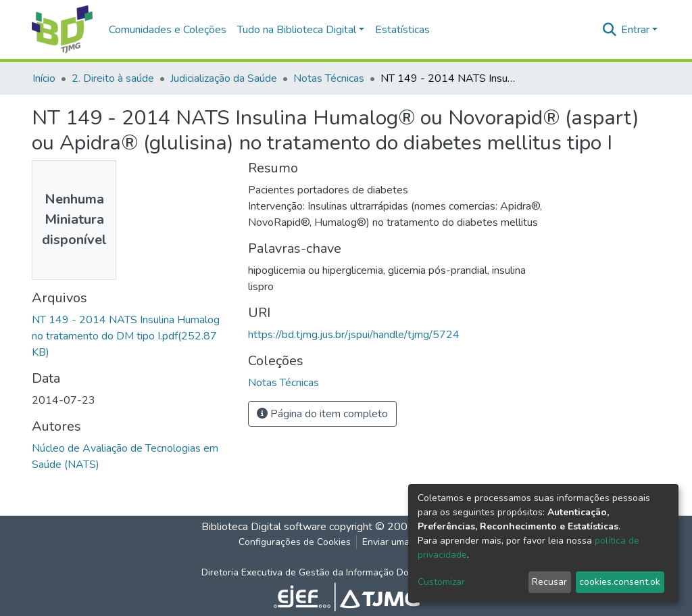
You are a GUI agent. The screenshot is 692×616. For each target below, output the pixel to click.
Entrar (635, 30)
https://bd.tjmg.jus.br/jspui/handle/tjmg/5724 (354, 335)
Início (44, 78)
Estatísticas (402, 30)
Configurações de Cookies (295, 542)
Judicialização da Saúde (224, 78)
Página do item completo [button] (322, 414)
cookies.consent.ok (620, 582)
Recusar (549, 582)
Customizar (441, 582)
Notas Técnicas (329, 78)
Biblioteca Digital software (264, 527)
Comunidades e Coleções (168, 30)
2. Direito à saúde (113, 78)
